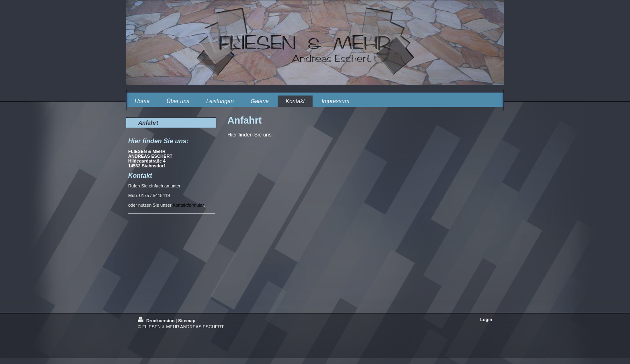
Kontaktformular (188, 205)
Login (486, 319)
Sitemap (187, 321)
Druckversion (157, 321)
